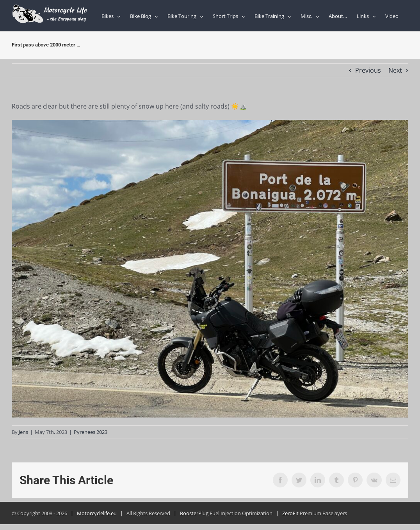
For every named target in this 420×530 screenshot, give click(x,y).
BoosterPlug (194, 513)
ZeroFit (290, 513)
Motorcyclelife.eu (97, 513)
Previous (368, 70)
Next (395, 70)
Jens (23, 432)
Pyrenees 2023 (91, 432)
